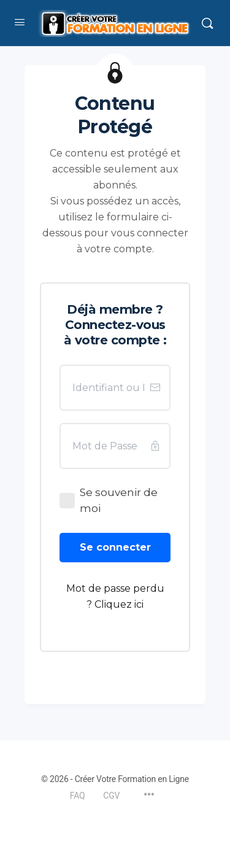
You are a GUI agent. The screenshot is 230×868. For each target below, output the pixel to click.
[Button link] (115, 548)
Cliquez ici (119, 604)
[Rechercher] (207, 23)
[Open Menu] (20, 22)
